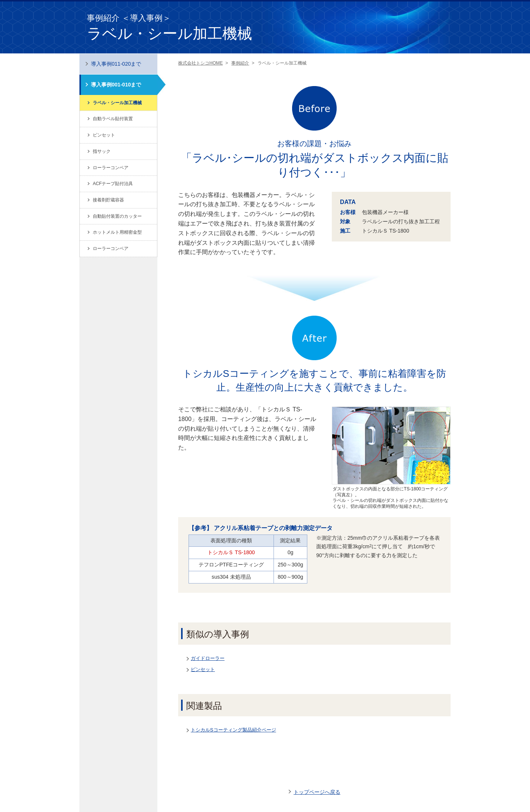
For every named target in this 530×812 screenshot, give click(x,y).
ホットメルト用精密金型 (117, 232)
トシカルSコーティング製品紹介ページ (233, 730)
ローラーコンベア (111, 168)
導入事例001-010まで (116, 85)
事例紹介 (240, 63)
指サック (102, 151)
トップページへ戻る (317, 792)
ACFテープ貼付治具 (113, 184)
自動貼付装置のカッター (117, 216)
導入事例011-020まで (116, 64)
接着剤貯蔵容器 (108, 200)
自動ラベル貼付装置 (113, 119)
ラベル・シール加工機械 (117, 103)
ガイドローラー (208, 658)
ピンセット (203, 669)
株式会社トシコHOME (200, 63)
